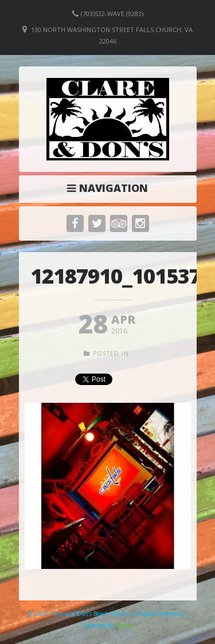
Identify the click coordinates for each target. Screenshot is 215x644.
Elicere (124, 625)
